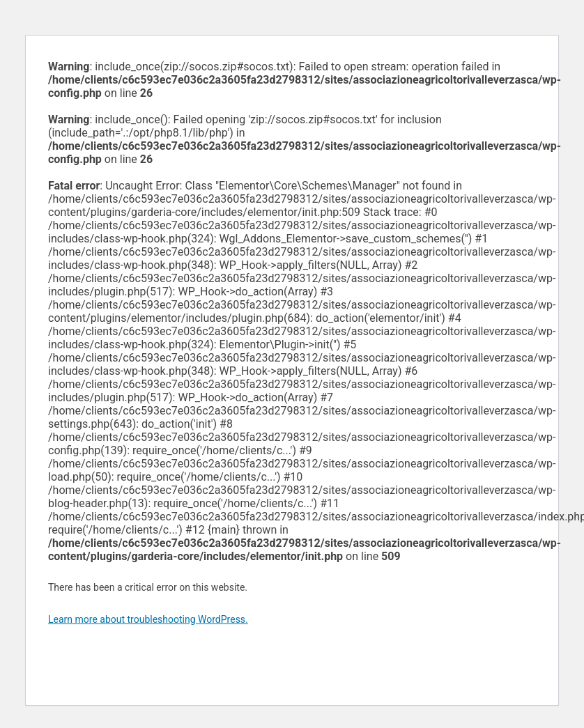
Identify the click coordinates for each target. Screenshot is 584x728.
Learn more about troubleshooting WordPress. (148, 619)
